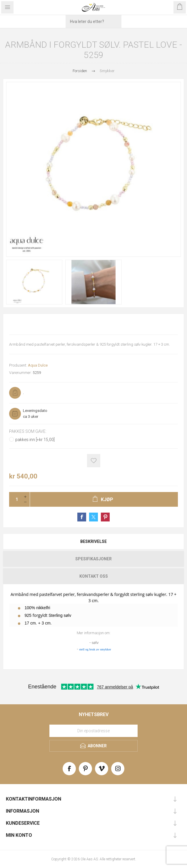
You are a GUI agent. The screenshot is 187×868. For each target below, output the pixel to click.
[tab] (93, 541)
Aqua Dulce (38, 365)
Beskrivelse (93, 541)
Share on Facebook (82, 517)
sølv (95, 642)
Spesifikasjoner (93, 559)
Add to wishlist (94, 461)
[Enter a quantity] (15, 499)
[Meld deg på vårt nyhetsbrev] (93, 731)
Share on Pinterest (105, 517)
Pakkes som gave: (28, 431)
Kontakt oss (94, 576)
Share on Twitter (93, 517)
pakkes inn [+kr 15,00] (35, 440)
